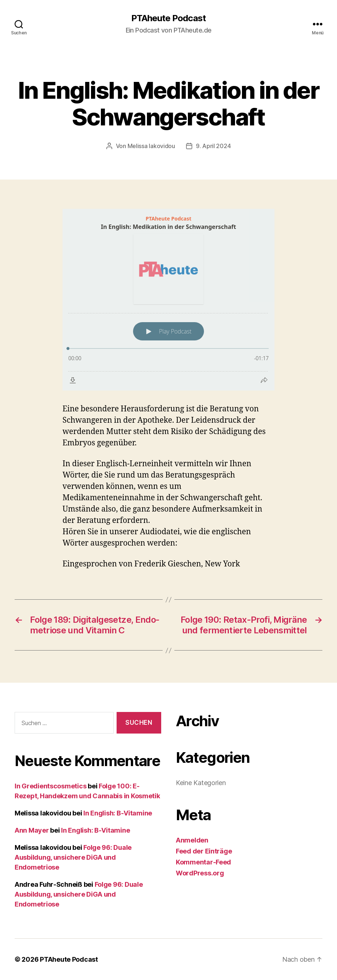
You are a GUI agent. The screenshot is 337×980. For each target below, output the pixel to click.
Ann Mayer (32, 830)
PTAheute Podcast (168, 18)
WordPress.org (200, 873)
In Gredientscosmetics (50, 786)
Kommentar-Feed (203, 862)
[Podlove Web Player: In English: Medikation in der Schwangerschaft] (168, 300)
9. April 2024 (213, 146)
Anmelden (192, 840)
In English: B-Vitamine (118, 813)
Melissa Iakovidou (151, 146)
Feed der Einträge (204, 851)
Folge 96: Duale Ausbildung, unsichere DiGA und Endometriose (73, 857)
